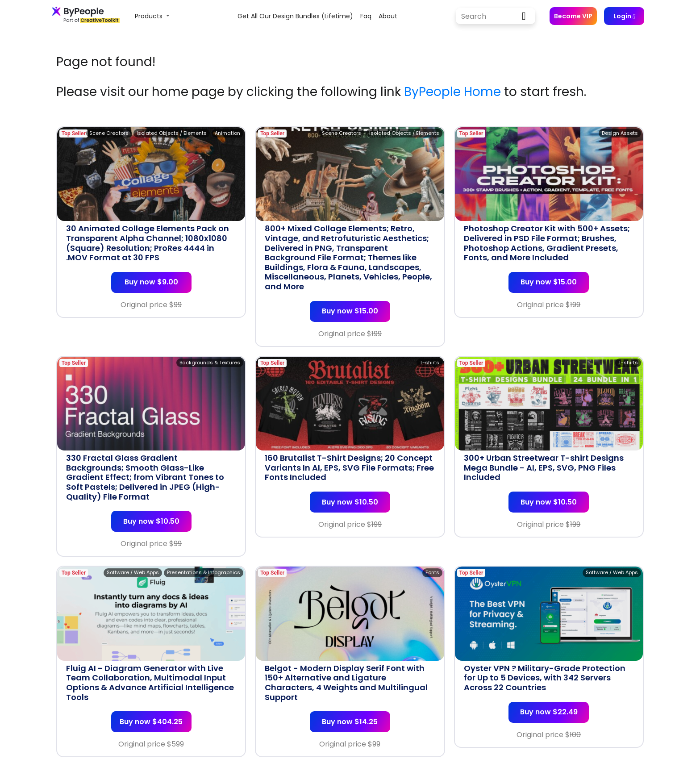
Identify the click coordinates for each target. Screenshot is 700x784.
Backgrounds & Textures (210, 363)
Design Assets (620, 133)
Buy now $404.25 (151, 722)
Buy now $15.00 (350, 311)
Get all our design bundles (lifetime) (295, 16)
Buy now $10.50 (151, 521)
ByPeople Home (452, 92)
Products (150, 16)
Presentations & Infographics (204, 572)
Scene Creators (109, 133)
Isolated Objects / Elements (172, 133)
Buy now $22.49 (549, 712)
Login (624, 16)
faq (366, 16)
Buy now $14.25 (350, 722)
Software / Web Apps (133, 572)
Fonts (432, 572)
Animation (227, 133)
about (388, 16)
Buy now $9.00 (151, 282)
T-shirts (429, 363)
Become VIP (573, 16)
